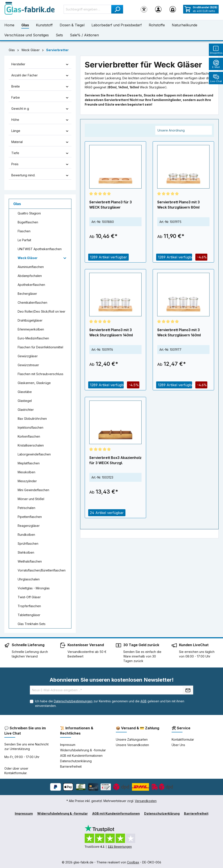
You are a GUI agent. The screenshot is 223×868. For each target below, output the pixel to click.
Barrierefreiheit (71, 766)
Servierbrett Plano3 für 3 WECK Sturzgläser (111, 205)
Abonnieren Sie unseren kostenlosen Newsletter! (112, 680)
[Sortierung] (184, 130)
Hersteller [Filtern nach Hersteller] (40, 64)
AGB (144, 701)
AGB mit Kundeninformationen (81, 756)
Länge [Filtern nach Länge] (40, 131)
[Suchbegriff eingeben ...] (88, 9)
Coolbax (133, 862)
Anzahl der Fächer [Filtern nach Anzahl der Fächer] (40, 75)
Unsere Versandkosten (132, 745)
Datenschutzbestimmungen (73, 701)
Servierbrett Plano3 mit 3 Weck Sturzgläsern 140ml (111, 332)
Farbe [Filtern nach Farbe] (40, 97)
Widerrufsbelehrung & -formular (83, 750)
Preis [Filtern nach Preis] (40, 164)
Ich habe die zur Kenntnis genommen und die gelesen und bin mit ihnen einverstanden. (110, 703)
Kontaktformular (15, 773)
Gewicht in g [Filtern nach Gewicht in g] (40, 109)
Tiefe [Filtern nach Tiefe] (40, 153)
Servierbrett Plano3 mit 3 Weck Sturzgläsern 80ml (178, 205)
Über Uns (178, 745)
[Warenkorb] (173, 9)
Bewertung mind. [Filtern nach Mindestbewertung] (40, 175)
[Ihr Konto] (158, 9)
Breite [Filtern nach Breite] (40, 86)
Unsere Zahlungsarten (132, 739)
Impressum (68, 745)
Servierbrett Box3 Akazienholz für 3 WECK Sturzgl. (115, 460)
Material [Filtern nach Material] (40, 142)
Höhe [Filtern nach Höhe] (40, 120)
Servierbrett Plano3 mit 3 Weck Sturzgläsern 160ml (179, 332)
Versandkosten (146, 801)
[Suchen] (117, 9)
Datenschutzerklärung (76, 761)
